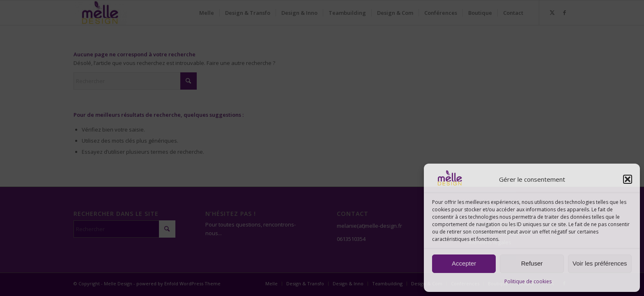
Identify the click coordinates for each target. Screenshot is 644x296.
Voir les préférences (600, 263)
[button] (628, 179)
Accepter (464, 263)
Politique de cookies (528, 281)
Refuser (532, 263)
